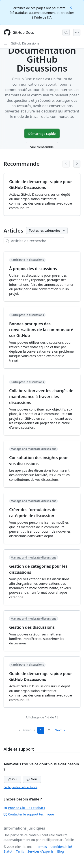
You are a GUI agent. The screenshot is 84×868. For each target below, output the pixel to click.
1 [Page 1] (41, 730)
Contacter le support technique (29, 814)
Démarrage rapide (42, 134)
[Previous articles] (66, 164)
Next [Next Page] (60, 730)
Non (32, 779)
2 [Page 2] (49, 730)
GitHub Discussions (25, 43)
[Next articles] (77, 164)
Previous (27, 730)
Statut (8, 851)
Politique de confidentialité (20, 787)
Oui (13, 779)
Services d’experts (41, 851)
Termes (41, 847)
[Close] (71, 7)
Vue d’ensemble (42, 147)
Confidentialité (61, 847)
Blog (60, 851)
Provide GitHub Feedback (24, 808)
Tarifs (20, 851)
